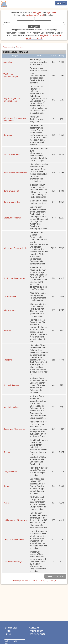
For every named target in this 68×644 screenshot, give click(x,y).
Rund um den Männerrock (15, 173)
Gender (7, 452)
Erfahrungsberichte (12, 218)
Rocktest (7, 331)
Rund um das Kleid (12, 202)
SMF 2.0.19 (15, 581)
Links (8, 634)
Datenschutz (37, 634)
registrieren (51, 13)
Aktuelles (8, 62)
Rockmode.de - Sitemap (16, 52)
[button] (61, 3)
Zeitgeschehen (10, 472)
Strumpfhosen (10, 297)
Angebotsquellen (11, 407)
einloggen (37, 13)
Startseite (11, 628)
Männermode (9, 310)
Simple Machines (34, 581)
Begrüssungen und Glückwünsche (12, 100)
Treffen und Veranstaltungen (11, 75)
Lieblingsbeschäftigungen (15, 520)
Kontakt (34, 628)
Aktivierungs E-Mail (35, 15)
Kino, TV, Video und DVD (14, 540)
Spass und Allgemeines (14, 429)
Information (12, 641)
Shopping (8, 360)
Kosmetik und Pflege (13, 561)
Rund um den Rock (12, 155)
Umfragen (8, 135)
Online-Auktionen (11, 385)
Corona (7, 486)
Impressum (36, 631)
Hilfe (8, 631)
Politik (6, 503)
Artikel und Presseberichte (15, 248)
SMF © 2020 (24, 581)
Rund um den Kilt (11, 191)
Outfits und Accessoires (14, 278)
